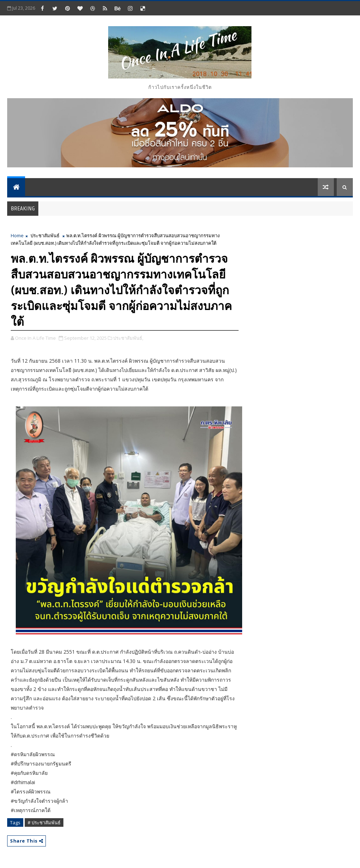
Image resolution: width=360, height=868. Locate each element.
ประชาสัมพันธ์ (45, 235)
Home (17, 235)
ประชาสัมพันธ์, (128, 338)
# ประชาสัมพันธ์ (44, 822)
